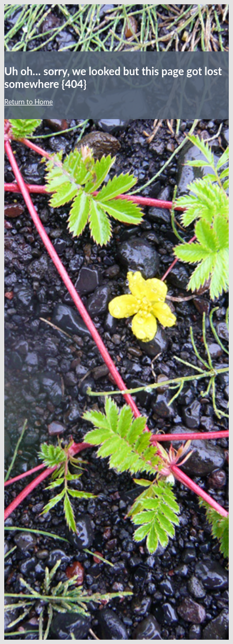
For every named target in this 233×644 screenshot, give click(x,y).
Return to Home (29, 102)
